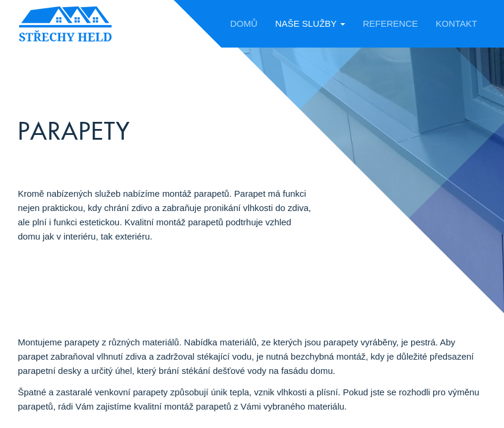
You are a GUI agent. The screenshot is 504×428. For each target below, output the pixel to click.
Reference (391, 23)
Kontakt (456, 23)
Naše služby (310, 23)
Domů (244, 23)
